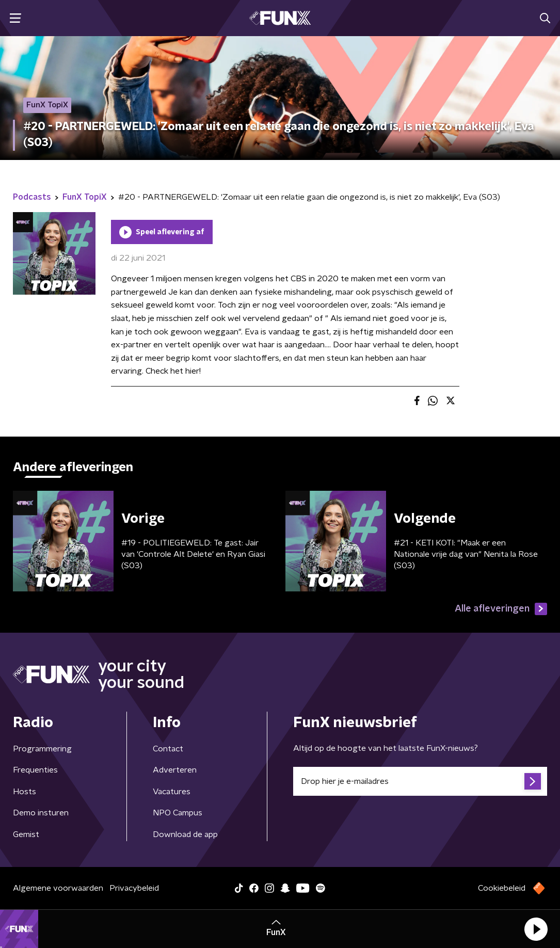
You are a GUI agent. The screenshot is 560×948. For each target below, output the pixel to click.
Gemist (26, 834)
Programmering (42, 749)
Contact (168, 749)
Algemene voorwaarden (58, 888)
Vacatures (172, 792)
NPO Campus (178, 813)
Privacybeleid (134, 888)
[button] (536, 929)
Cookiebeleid (502, 888)
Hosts (25, 792)
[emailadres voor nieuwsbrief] (420, 781)
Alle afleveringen (501, 609)
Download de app (185, 834)
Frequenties (35, 770)
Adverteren (175, 770)
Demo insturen (41, 813)
